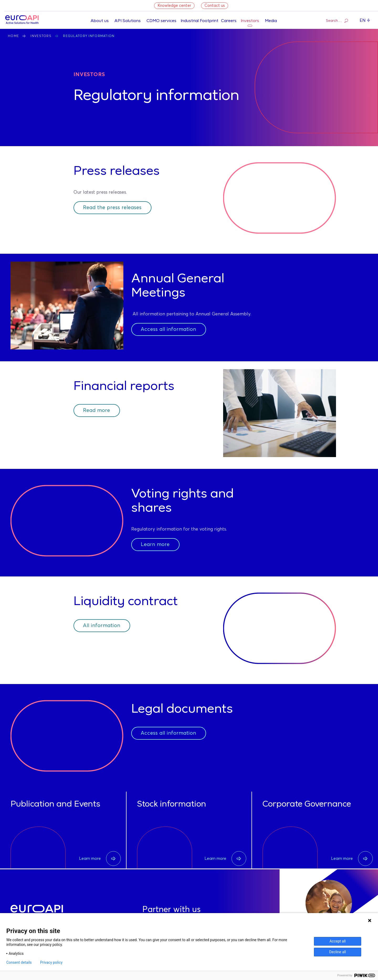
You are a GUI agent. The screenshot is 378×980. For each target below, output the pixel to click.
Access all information (168, 329)
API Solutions (128, 21)
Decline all (338, 952)
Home (13, 36)
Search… (337, 20)
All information (102, 626)
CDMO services (161, 21)
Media (271, 21)
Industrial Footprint (199, 21)
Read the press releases (112, 208)
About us (100, 21)
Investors (250, 21)
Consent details (19, 962)
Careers (229, 21)
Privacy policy (51, 962)
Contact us (215, 6)
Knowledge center (174, 6)
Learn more (155, 544)
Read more (96, 410)
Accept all (338, 941)
